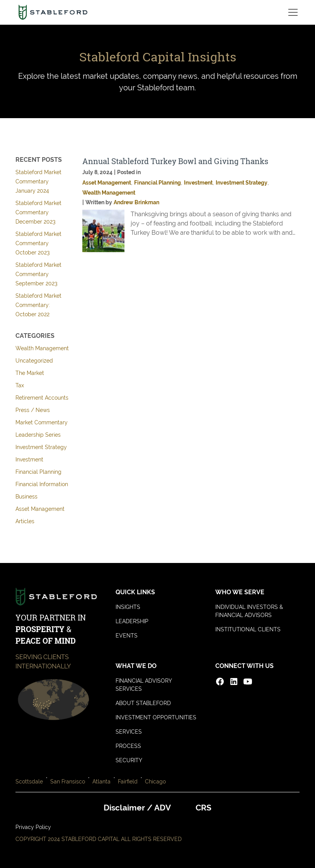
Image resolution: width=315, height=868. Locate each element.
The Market (30, 373)
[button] (291, 12)
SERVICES (129, 732)
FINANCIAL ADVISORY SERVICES (144, 685)
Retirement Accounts (42, 398)
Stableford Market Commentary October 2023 (38, 243)
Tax (20, 385)
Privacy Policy (33, 827)
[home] (53, 12)
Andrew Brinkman (136, 202)
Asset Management (40, 509)
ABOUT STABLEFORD (143, 703)
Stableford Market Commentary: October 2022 (38, 305)
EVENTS (127, 636)
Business (26, 497)
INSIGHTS (128, 607)
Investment (29, 459)
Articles (25, 521)
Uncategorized (34, 361)
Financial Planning (38, 472)
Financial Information (42, 484)
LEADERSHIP (132, 621)
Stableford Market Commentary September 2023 (38, 274)
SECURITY (129, 760)
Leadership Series (38, 435)
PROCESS (128, 746)
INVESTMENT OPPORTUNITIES (156, 717)
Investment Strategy (41, 447)
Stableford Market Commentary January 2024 (38, 181)
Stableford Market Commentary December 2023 (38, 212)
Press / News (33, 410)
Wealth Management (42, 348)
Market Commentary (42, 422)
